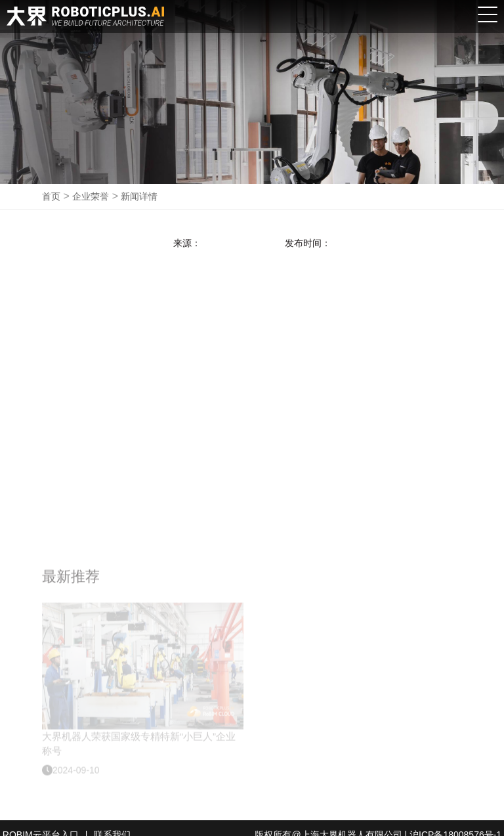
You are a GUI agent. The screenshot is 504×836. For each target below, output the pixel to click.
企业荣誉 (91, 196)
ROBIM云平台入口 (41, 822)
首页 (51, 196)
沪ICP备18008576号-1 (455, 822)
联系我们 (112, 822)
